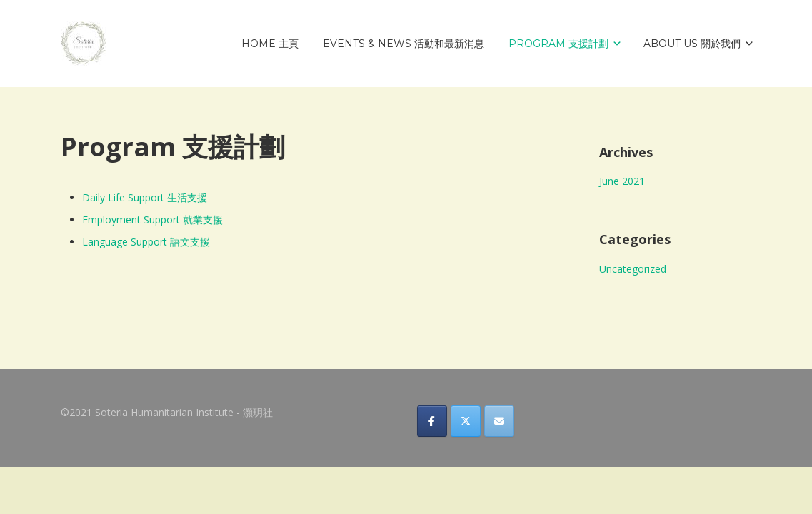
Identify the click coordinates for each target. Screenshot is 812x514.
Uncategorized (633, 269)
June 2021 (622, 181)
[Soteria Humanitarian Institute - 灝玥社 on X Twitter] (466, 421)
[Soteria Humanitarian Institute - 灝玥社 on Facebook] (432, 421)
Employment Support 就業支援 (152, 220)
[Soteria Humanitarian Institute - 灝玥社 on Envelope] (499, 421)
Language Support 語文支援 (146, 242)
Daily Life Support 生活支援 (145, 197)
